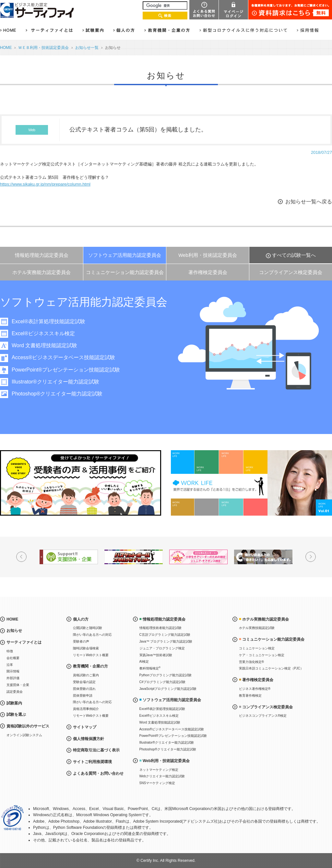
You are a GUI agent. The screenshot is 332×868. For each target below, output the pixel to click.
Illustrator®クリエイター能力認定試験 (55, 382)
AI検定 (144, 662)
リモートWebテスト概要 (91, 655)
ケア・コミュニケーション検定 (262, 655)
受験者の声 (81, 641)
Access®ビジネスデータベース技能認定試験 (63, 357)
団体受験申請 (83, 696)
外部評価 (13, 678)
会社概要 (13, 658)
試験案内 (14, 703)
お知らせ (14, 631)
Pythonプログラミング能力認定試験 (166, 675)
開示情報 (13, 671)
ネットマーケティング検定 (159, 770)
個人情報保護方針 (89, 739)
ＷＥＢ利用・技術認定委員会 (43, 48)
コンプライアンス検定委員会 (291, 272)
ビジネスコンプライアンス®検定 (263, 716)
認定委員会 (15, 692)
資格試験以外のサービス (28, 726)
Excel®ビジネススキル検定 (43, 333)
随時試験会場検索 (86, 648)
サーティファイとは (24, 642)
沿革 (10, 665)
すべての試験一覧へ (294, 255)
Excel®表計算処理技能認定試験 (48, 321)
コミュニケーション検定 (257, 648)
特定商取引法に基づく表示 (96, 750)
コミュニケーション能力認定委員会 (125, 272)
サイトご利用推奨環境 (92, 762)
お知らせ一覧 (87, 48)
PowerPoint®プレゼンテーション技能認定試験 (66, 370)
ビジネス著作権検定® (255, 689)
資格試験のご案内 (86, 675)
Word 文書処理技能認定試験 (44, 345)
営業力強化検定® (251, 662)
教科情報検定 (150, 668)
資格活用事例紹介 (86, 709)
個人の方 (81, 619)
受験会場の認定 (84, 682)
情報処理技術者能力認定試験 (160, 628)
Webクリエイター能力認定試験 (162, 776)
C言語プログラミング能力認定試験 (165, 635)
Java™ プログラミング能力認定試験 (166, 641)
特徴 (10, 651)
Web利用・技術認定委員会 (208, 255)
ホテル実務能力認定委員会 (41, 272)
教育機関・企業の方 (90, 666)
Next (311, 557)
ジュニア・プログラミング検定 (162, 648)
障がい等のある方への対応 (92, 635)
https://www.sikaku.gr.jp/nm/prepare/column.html (45, 184)
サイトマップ (85, 727)
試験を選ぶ (16, 714)
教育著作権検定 (250, 696)
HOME (6, 48)
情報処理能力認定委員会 (42, 255)
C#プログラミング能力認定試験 (163, 682)
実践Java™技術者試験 (156, 655)
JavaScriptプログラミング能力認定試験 (168, 689)
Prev (21, 557)
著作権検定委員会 (208, 272)
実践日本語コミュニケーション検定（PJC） (271, 668)
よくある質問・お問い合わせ (98, 773)
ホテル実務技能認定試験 (257, 628)
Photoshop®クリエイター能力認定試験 (57, 394)
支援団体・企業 (18, 685)
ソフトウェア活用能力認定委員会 (125, 255)
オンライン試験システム (24, 735)
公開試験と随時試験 (88, 628)
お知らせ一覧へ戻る (309, 202)
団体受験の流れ (84, 689)
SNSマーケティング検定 (157, 783)
